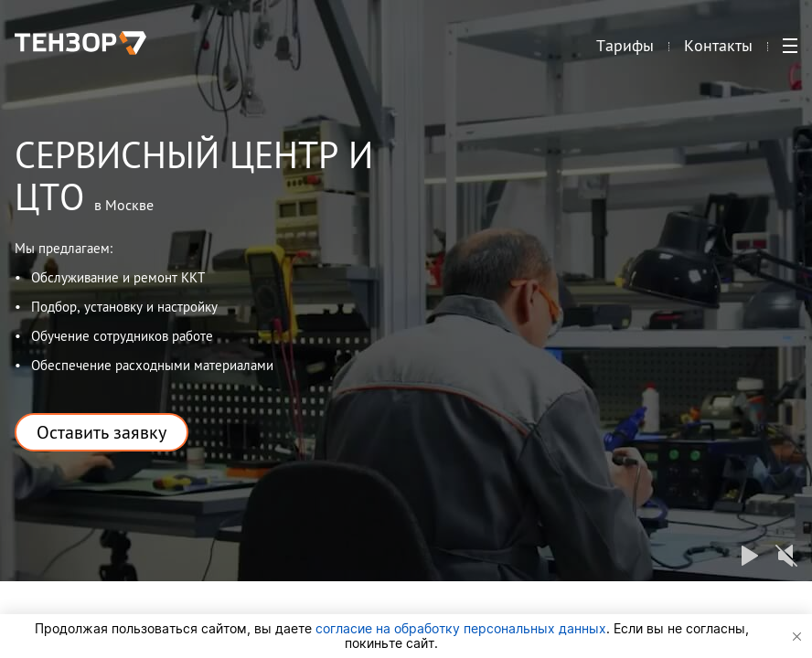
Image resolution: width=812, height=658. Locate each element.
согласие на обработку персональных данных (461, 628)
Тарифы (625, 51)
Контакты (718, 51)
